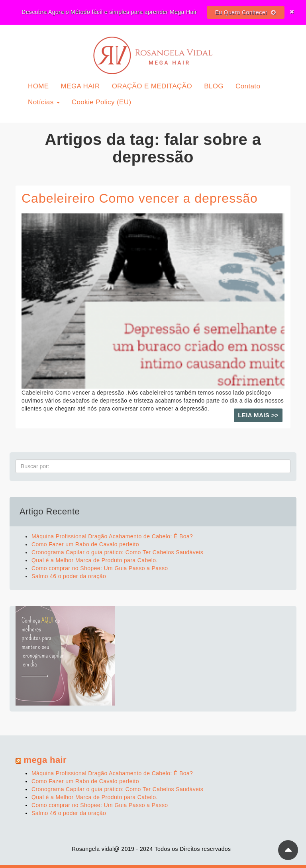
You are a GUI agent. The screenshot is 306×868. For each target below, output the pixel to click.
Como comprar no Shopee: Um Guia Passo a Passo (100, 568)
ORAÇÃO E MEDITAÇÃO (152, 86)
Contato (248, 86)
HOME (38, 86)
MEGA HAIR (80, 86)
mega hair (45, 760)
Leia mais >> (258, 415)
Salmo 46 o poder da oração (69, 576)
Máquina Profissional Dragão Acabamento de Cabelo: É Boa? (112, 536)
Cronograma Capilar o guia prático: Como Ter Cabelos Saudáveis (117, 552)
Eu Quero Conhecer (246, 12)
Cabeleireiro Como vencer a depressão (140, 198)
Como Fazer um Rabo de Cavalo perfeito (85, 544)
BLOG (214, 86)
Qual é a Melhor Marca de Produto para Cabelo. (95, 560)
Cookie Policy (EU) (102, 102)
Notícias (44, 102)
